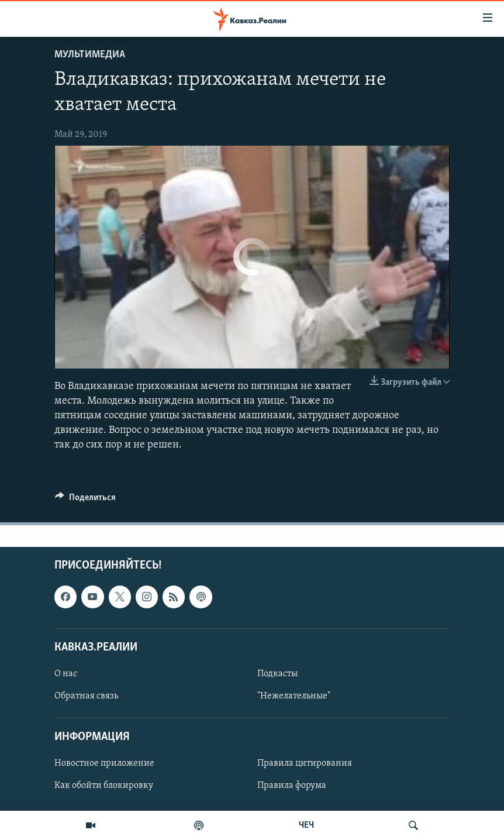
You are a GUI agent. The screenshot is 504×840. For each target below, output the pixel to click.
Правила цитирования (305, 763)
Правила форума (292, 786)
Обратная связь (86, 696)
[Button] (85, 500)
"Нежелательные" (294, 696)
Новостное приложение (104, 763)
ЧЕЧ (306, 825)
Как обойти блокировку (104, 786)
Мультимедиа (90, 55)
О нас (66, 673)
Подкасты (277, 673)
